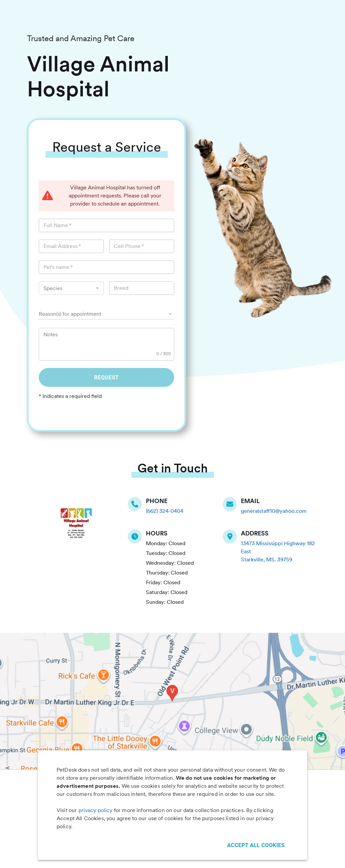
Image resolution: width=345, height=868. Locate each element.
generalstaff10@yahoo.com (274, 511)
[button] (106, 314)
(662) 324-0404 (165, 511)
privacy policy (96, 810)
